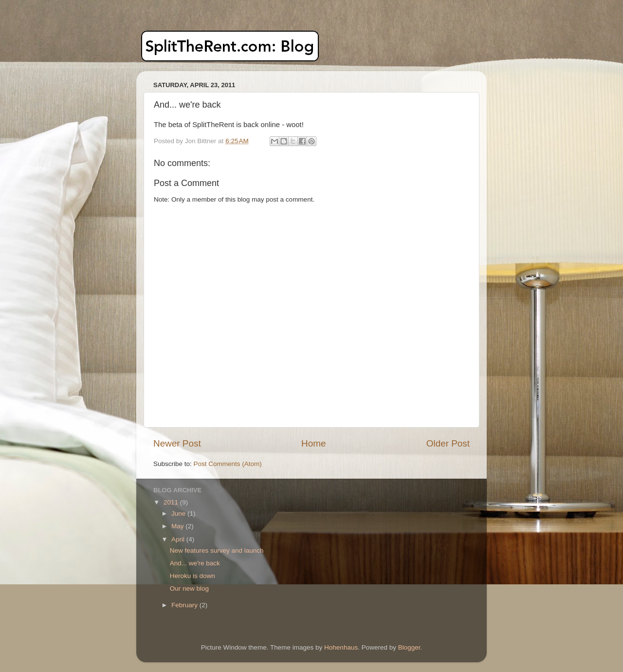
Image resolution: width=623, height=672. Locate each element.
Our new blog (189, 588)
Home (313, 443)
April (179, 539)
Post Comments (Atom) (228, 464)
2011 (172, 502)
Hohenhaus (341, 647)
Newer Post (177, 443)
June (179, 513)
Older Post (448, 443)
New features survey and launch (217, 551)
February (185, 605)
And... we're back (195, 563)
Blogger (409, 647)
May (178, 526)
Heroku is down (192, 576)
